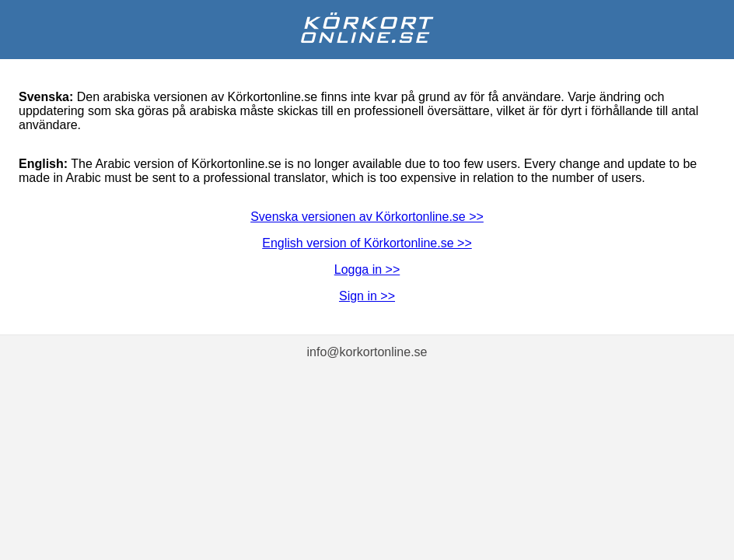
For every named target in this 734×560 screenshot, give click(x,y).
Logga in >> (367, 269)
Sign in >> (367, 296)
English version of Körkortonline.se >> (367, 243)
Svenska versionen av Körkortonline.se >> (367, 217)
